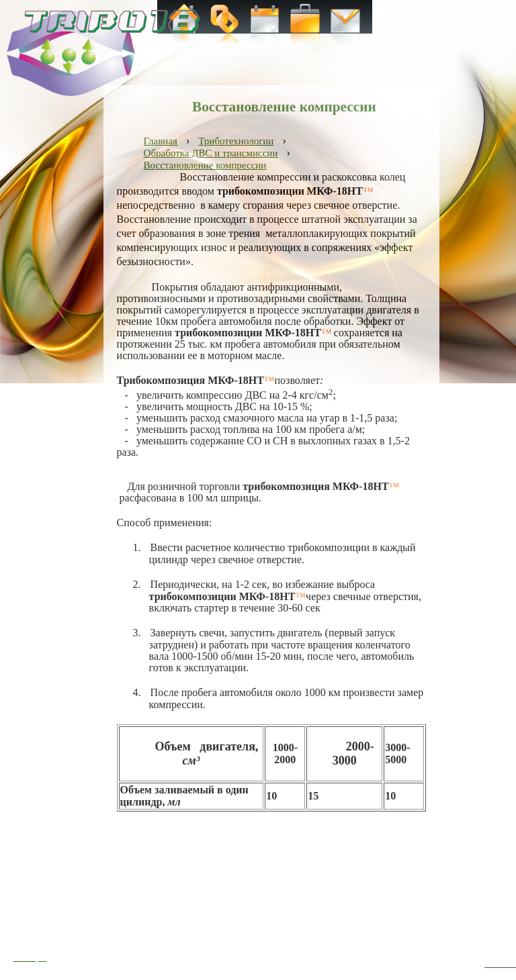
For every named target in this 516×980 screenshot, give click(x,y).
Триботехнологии (236, 141)
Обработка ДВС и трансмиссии (211, 153)
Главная (161, 141)
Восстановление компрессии (205, 165)
